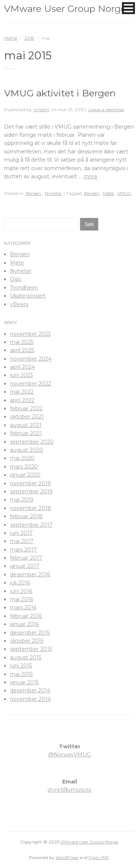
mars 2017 (23, 550)
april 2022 (22, 400)
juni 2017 (21, 533)
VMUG (125, 193)
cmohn (42, 110)
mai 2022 (22, 392)
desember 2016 (30, 574)
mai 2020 (22, 458)
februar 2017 (26, 558)
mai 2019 (22, 500)
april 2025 (22, 350)
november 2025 (30, 334)
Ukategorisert (28, 296)
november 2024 (31, 359)
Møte (108, 193)
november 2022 (31, 384)
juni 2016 (21, 591)
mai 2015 (21, 674)
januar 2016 (24, 624)
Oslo (16, 279)
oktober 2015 (27, 641)
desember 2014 (30, 690)
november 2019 (30, 483)
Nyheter (53, 193)
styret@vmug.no (69, 790)
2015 (29, 38)
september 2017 (31, 525)
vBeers (19, 304)
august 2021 (26, 425)
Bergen (33, 193)
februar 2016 (26, 616)
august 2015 (26, 657)
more (90, 176)
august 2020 (27, 450)
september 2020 (32, 442)
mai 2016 (21, 599)
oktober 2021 (27, 417)
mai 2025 (22, 342)
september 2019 (31, 491)
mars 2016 (23, 607)
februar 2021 (26, 433)
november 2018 (31, 508)
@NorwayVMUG (69, 755)
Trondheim (24, 288)
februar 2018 (26, 516)
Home (11, 38)
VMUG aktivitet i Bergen (60, 93)
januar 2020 (25, 475)
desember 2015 (30, 633)
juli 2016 (20, 583)
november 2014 (30, 699)
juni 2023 (21, 375)
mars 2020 (24, 467)
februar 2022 (26, 408)
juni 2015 (21, 666)
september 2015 (31, 649)
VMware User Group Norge (65, 9)
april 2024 (22, 367)
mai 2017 (22, 541)
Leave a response (106, 110)
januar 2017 (25, 566)
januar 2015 (24, 682)
